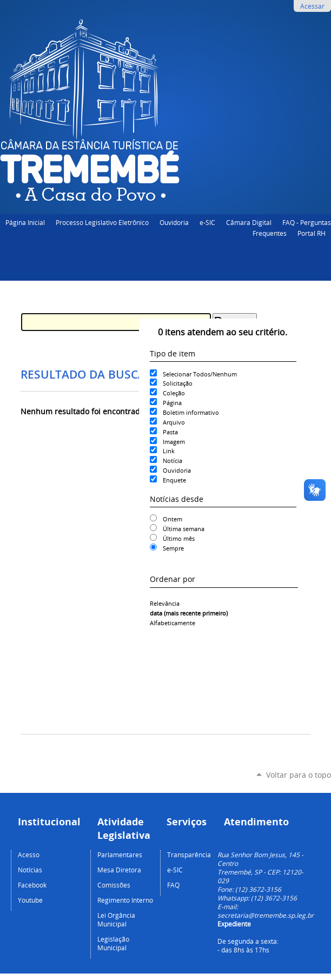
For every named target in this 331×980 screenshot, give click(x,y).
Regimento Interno (125, 900)
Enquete (174, 480)
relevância (165, 603)
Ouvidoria (174, 222)
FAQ (173, 885)
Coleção (174, 393)
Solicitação (178, 383)
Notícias (30, 870)
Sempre (173, 548)
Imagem (174, 442)
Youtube (30, 900)
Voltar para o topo (299, 775)
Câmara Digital (249, 222)
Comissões (114, 885)
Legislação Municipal (113, 943)
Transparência (189, 855)
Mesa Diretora (119, 870)
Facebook (32, 885)
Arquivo (174, 422)
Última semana (184, 529)
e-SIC (207, 222)
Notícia (173, 461)
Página (172, 403)
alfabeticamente (173, 623)
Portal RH (312, 233)
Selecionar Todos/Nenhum (200, 374)
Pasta (170, 432)
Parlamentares (120, 855)
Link (169, 451)
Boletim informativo (191, 412)
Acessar (312, 6)
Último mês (179, 538)
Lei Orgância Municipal (116, 919)
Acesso (29, 855)
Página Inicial (25, 222)
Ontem (173, 519)
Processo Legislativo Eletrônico (102, 222)
